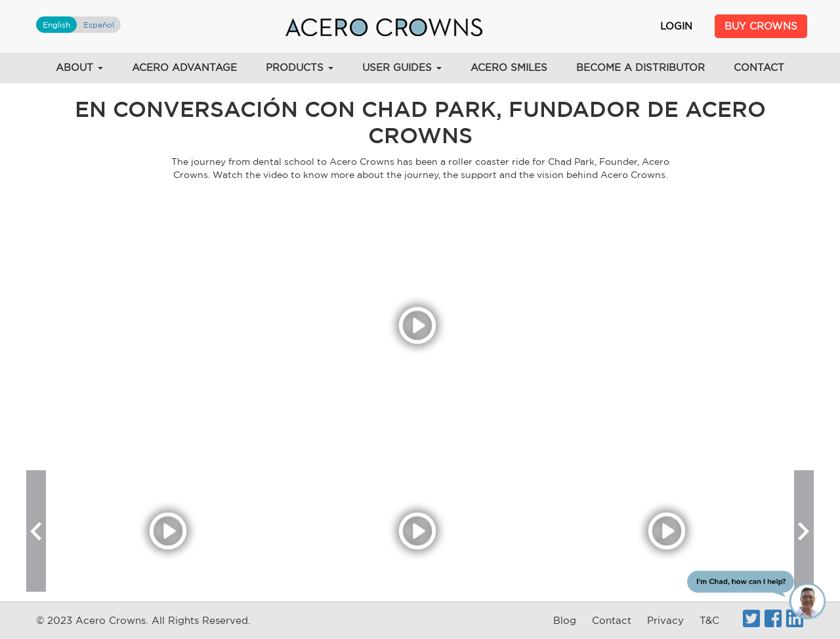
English (56, 25)
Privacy (665, 620)
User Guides (402, 67)
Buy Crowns (761, 26)
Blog (565, 620)
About (79, 67)
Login (676, 26)
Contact (759, 67)
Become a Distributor (640, 67)
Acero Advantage (184, 67)
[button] (36, 531)
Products (300, 67)
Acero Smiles (509, 67)
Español (99, 25)
